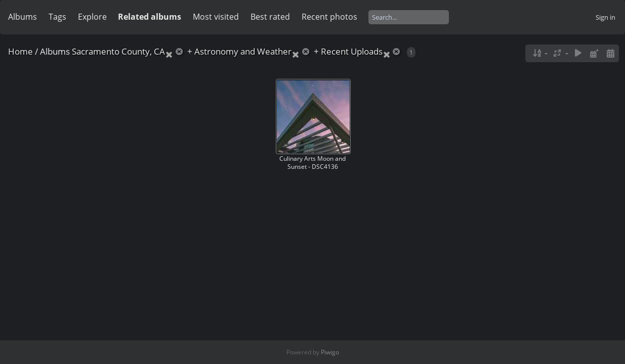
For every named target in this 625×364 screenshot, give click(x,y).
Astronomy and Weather (243, 51)
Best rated (270, 17)
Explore (92, 17)
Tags (57, 17)
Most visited (216, 17)
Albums (23, 17)
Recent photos (329, 17)
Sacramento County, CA (118, 51)
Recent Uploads (352, 51)
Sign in (606, 17)
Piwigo (330, 352)
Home (20, 51)
